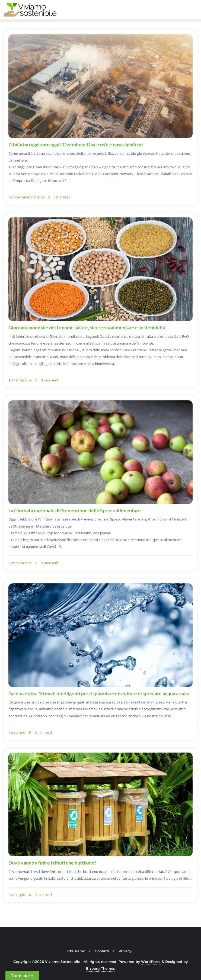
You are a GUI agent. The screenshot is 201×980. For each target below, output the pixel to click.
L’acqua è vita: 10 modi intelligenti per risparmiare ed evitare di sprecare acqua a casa (99, 693)
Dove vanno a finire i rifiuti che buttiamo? (52, 863)
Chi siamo (76, 951)
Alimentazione (20, 380)
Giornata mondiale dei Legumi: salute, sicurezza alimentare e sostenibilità (87, 327)
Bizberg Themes (100, 968)
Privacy (125, 951)
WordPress (151, 962)
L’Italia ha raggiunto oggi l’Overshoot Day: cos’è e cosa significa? (76, 144)
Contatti (102, 951)
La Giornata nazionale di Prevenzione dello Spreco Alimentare (75, 510)
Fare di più (17, 732)
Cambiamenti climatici (26, 197)
